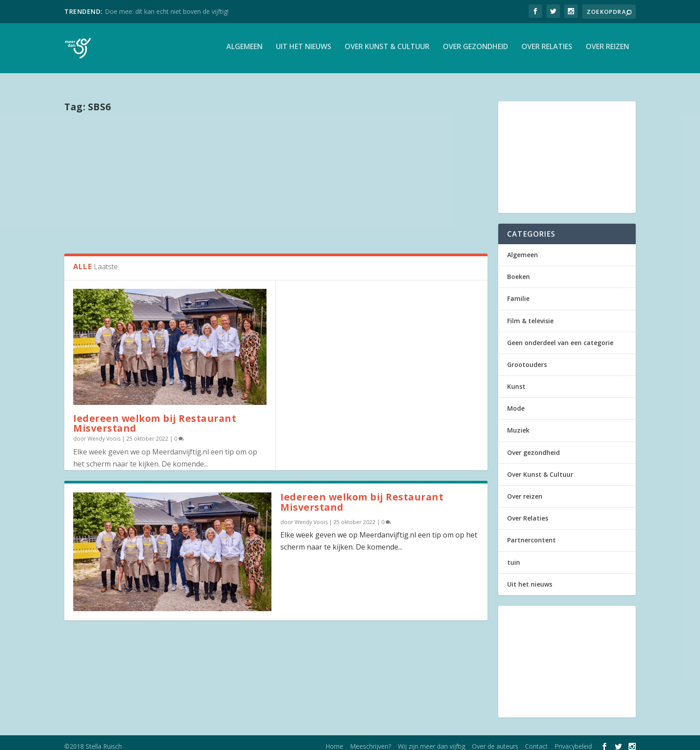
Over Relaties (547, 51)
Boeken (519, 270)
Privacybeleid (573, 740)
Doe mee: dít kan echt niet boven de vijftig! (167, 11)
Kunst (516, 380)
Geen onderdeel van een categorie (560, 336)
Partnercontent (531, 533)
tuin (514, 556)
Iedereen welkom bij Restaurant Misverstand (155, 417)
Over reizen (607, 51)
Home (334, 740)
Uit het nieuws (304, 51)
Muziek (518, 424)
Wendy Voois (104, 432)
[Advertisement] (276, 175)
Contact (536, 740)
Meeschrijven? (371, 740)
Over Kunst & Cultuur (387, 51)
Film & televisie (530, 314)
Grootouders (527, 358)
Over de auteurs (495, 740)
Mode (516, 402)
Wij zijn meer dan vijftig (431, 740)
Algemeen (244, 51)
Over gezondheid (475, 51)
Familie (518, 292)
